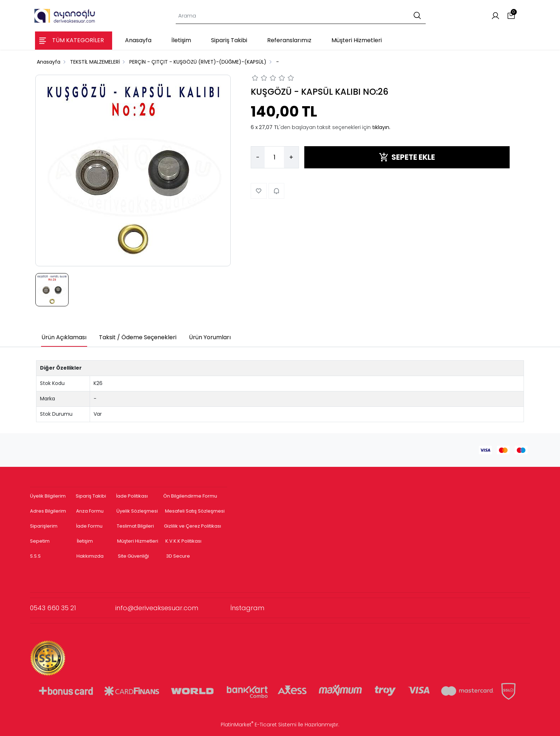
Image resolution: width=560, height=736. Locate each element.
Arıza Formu (90, 511)
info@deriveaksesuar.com (173, 608)
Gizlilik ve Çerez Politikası (192, 526)
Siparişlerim (44, 526)
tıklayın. (381, 127)
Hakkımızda (90, 556)
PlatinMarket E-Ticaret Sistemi (259, 725)
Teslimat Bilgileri (135, 526)
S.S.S (35, 556)
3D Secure (179, 556)
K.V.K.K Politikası (183, 541)
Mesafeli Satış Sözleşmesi (195, 511)
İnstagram (247, 608)
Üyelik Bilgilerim (48, 496)
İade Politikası (132, 496)
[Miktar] (274, 157)
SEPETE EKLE (407, 157)
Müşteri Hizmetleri (138, 541)
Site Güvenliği (133, 556)
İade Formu (89, 526)
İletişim (85, 541)
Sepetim (40, 541)
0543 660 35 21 (73, 608)
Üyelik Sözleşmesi (137, 511)
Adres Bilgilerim (48, 511)
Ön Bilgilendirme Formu (190, 496)
